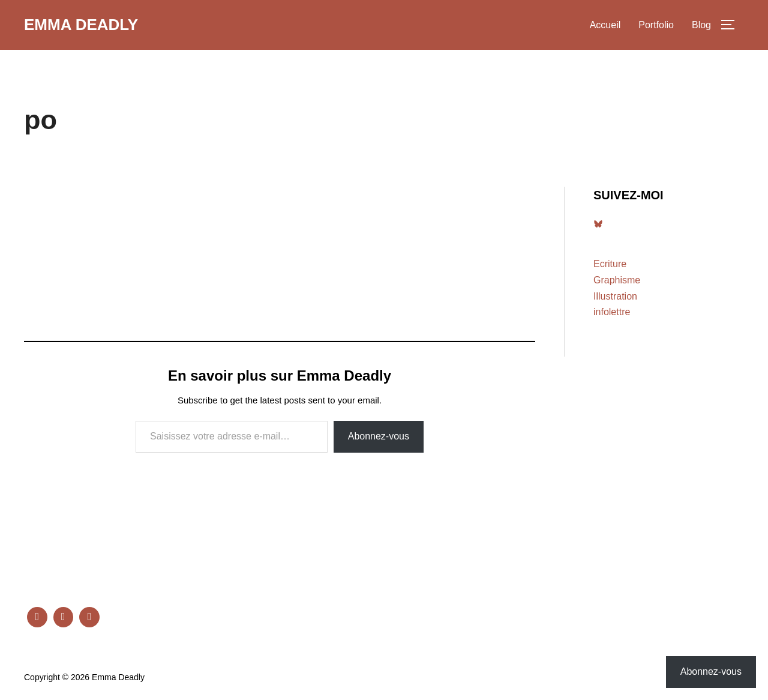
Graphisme (617, 280)
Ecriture (610, 264)
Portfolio (656, 25)
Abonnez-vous (379, 436)
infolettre (612, 312)
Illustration (615, 296)
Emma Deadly (81, 25)
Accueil (605, 25)
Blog (701, 25)
